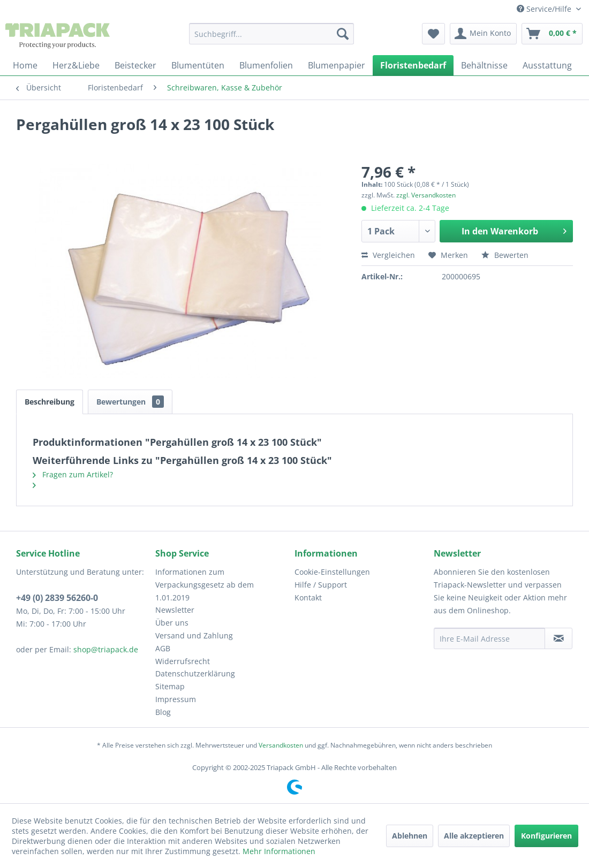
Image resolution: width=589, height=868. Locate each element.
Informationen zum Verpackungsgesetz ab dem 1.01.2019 (205, 585)
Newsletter (175, 610)
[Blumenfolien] (266, 65)
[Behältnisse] (484, 65)
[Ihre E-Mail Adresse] (489, 638)
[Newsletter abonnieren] (558, 638)
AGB (163, 648)
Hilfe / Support (321, 585)
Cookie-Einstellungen (332, 572)
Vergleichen (388, 255)
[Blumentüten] (198, 65)
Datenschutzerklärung (195, 673)
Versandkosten (281, 745)
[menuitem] (271, 34)
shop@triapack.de (106, 649)
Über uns (172, 623)
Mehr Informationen (279, 851)
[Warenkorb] (552, 34)
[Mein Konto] (483, 34)
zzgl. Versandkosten (426, 195)
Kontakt (308, 597)
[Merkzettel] (433, 34)
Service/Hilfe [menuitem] (545, 9)
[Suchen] (343, 34)
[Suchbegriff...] (271, 34)
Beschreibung (50, 402)
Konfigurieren (546, 836)
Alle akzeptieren (474, 836)
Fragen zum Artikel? (73, 474)
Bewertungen (130, 402)
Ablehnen (410, 836)
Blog (163, 712)
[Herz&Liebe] (76, 65)
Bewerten (505, 255)
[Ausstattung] (547, 65)
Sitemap (170, 686)
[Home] (25, 65)
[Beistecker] (135, 65)
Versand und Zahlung (194, 635)
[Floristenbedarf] (413, 65)
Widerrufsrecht (183, 661)
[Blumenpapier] (337, 65)
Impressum (176, 699)
